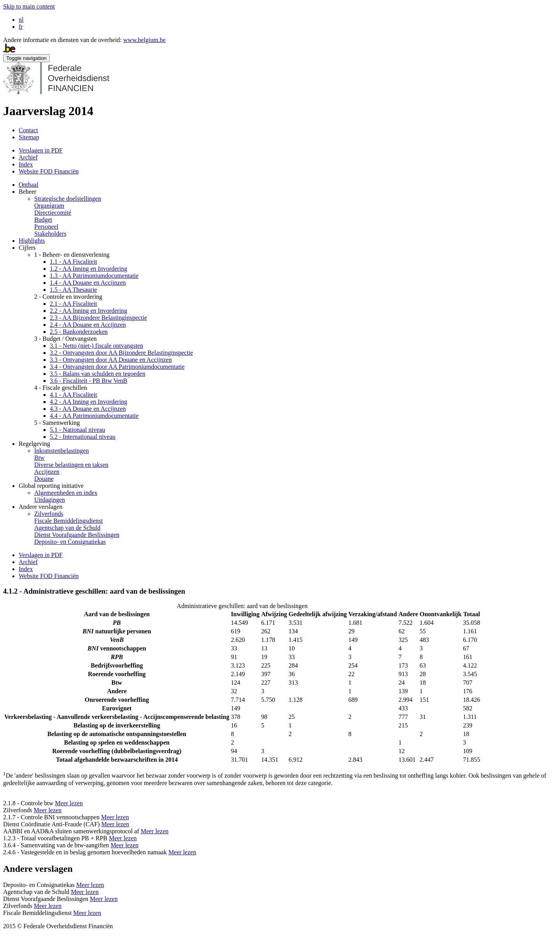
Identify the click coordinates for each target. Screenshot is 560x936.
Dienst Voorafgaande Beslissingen (77, 535)
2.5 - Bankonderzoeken (79, 332)
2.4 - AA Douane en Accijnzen (88, 325)
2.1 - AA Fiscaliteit (73, 304)
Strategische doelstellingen (68, 199)
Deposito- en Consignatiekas (70, 542)
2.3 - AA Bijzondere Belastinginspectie (98, 318)
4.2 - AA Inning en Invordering (88, 402)
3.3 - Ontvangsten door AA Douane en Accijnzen (111, 360)
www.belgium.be (144, 40)
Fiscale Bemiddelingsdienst (68, 521)
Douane (44, 479)
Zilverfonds (49, 514)
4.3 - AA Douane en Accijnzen (88, 409)
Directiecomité (53, 213)
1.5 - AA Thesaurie (73, 290)
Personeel (46, 227)
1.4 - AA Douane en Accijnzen (88, 283)
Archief (28, 157)
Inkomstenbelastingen (61, 451)
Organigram (49, 206)
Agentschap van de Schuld (67, 528)
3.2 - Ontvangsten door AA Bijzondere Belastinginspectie (121, 353)
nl (21, 20)
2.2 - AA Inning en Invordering (88, 311)
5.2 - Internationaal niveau (83, 437)
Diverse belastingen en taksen (71, 465)
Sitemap (29, 137)
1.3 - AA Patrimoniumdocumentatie (94, 276)
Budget (43, 220)
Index (26, 164)
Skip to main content (29, 6)
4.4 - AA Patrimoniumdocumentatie (94, 416)
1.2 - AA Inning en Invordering (88, 269)
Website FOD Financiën (49, 171)
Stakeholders (50, 234)
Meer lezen (69, 803)
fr (21, 27)
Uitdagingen (50, 500)
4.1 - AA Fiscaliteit (73, 395)
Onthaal (29, 185)
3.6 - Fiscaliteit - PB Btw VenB (88, 381)
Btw (39, 458)
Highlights (32, 241)
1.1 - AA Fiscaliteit (73, 262)
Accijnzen (47, 472)
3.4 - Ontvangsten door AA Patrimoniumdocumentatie (117, 367)
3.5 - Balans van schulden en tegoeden (98, 374)
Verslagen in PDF (41, 150)
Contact (28, 130)
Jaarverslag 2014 (48, 111)
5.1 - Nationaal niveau (77, 430)
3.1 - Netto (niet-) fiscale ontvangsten (96, 346)
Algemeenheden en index (66, 493)
